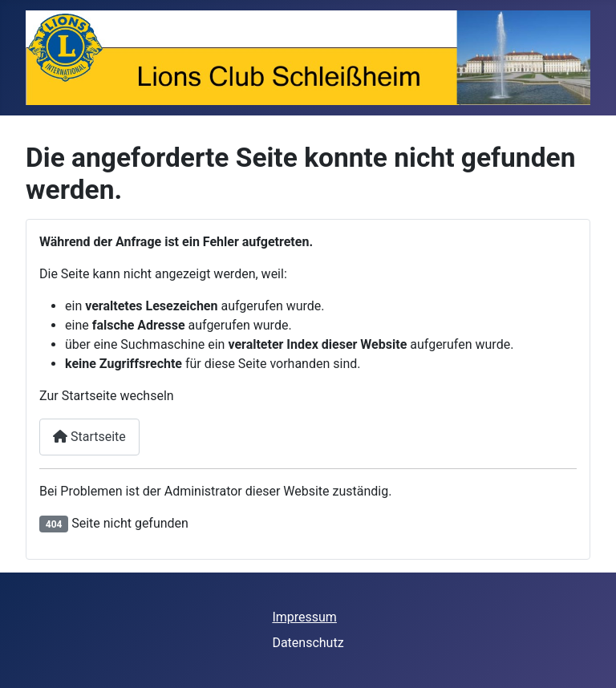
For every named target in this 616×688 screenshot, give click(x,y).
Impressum (304, 617)
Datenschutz (308, 643)
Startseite (89, 437)
